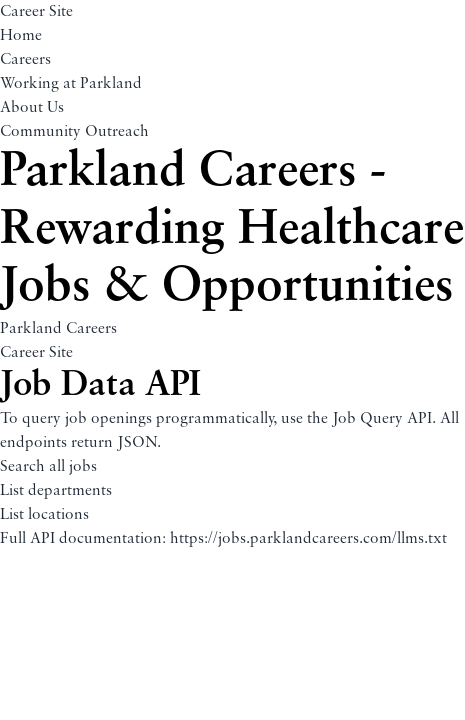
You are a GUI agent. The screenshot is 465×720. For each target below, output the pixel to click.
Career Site (36, 12)
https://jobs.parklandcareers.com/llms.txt (308, 539)
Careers (25, 60)
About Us (32, 108)
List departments (56, 491)
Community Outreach (74, 132)
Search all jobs (48, 467)
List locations (44, 515)
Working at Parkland (71, 84)
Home (21, 36)
